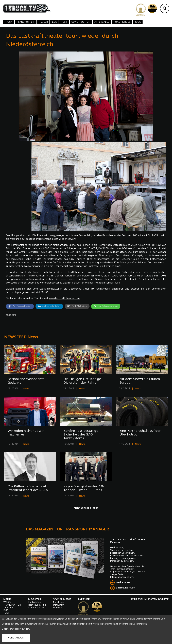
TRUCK (8, 22)
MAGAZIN (35, 600)
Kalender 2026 (36, 608)
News (26, 389)
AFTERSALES (102, 22)
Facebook (58, 602)
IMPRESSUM (139, 600)
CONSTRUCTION (81, 22)
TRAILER (43, 22)
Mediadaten (123, 583)
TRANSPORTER (25, 22)
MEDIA (7, 600)
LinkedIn (57, 608)
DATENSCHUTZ (158, 600)
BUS (54, 22)
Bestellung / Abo (125, 588)
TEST (64, 22)
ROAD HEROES (122, 22)
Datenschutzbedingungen (15, 629)
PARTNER (84, 600)
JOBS (138, 22)
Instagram (59, 605)
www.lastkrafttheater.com (64, 299)
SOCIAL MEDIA (62, 600)
